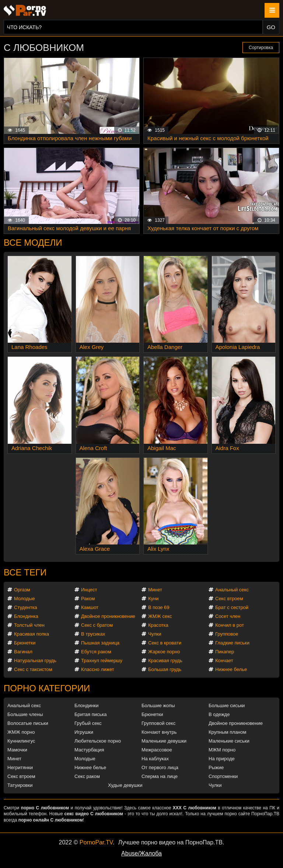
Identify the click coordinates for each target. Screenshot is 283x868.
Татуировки (20, 785)
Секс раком (87, 776)
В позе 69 (159, 607)
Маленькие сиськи (229, 741)
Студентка (26, 607)
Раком (88, 599)
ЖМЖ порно (21, 732)
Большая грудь (165, 669)
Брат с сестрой (232, 607)
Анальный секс (232, 590)
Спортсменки (223, 776)
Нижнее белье (231, 669)
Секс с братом (97, 625)
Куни (153, 599)
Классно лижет (98, 669)
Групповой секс (158, 723)
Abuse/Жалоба (141, 853)
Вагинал (23, 652)
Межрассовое (157, 750)
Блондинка (26, 616)
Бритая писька (91, 714)
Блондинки (87, 706)
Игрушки (84, 732)
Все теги (25, 572)
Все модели (33, 243)
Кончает (224, 660)
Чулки (155, 634)
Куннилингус (21, 741)
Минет (155, 590)
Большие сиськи (227, 706)
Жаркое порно (164, 652)
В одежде (219, 714)
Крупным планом (227, 732)
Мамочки (17, 750)
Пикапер (225, 652)
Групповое (227, 634)
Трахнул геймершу (102, 660)
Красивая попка (32, 634)
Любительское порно (98, 741)
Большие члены (25, 714)
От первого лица (160, 767)
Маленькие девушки (164, 741)
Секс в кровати (165, 643)
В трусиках (93, 634)
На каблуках (155, 759)
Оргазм (22, 590)
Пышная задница (100, 643)
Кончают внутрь (159, 732)
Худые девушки (125, 785)
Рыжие (216, 767)
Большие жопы (158, 706)
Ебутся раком (96, 652)
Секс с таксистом (33, 669)
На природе (222, 759)
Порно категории (47, 688)
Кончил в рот (230, 625)
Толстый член (29, 625)
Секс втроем (229, 599)
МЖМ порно (222, 750)
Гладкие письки (232, 643)
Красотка (158, 625)
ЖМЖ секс (160, 616)
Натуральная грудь (35, 660)
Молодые (25, 599)
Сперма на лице (160, 776)
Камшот (90, 607)
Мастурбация (89, 750)
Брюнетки (25, 643)
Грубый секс (88, 723)
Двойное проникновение (108, 616)
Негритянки (20, 767)
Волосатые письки (28, 723)
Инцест (89, 590)
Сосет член (228, 616)
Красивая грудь (165, 660)
